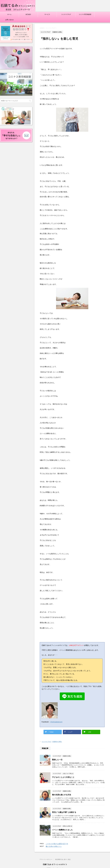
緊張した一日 (57, 760)
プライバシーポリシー (46, 859)
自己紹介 (28, 14)
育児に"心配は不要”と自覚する (64, 812)
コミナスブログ (66, 14)
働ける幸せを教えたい (54, 846)
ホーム (9, 14)
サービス (47, 14)
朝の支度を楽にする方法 (62, 795)
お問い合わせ (9, 20)
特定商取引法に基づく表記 (63, 859)
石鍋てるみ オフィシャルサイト (55, 864)
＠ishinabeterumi (56, 722)
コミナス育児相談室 (85, 14)
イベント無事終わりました (62, 830)
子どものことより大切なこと (63, 777)
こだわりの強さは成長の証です (57, 844)
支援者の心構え (57, 742)
